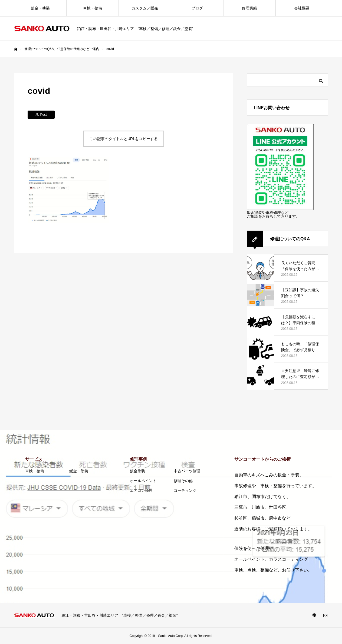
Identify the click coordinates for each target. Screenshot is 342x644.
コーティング (185, 490)
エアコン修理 (141, 490)
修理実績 (249, 8)
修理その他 (183, 481)
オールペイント (143, 481)
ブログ (197, 8)
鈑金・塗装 (40, 8)
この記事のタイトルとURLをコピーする (124, 139)
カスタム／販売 (145, 8)
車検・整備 (93, 8)
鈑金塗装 (137, 471)
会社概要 (302, 8)
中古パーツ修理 (187, 471)
